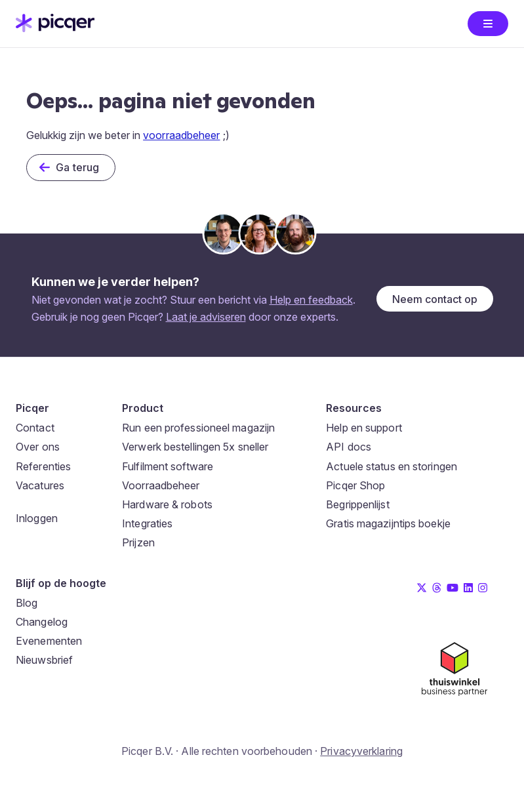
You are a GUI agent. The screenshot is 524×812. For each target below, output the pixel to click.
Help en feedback (311, 300)
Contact (35, 428)
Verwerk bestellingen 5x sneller (195, 447)
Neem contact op (435, 299)
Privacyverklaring (361, 751)
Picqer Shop (355, 485)
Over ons (38, 447)
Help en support (364, 428)
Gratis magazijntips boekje (388, 523)
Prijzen (138, 542)
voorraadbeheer (181, 135)
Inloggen (37, 518)
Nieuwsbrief (44, 660)
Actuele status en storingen (392, 466)
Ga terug (77, 167)
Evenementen (49, 641)
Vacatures (40, 485)
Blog (27, 603)
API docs (349, 447)
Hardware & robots (167, 504)
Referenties (43, 466)
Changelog (42, 622)
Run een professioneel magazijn (198, 428)
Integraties (147, 523)
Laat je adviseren (206, 317)
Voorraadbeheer (161, 485)
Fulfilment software (168, 466)
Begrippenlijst (357, 504)
